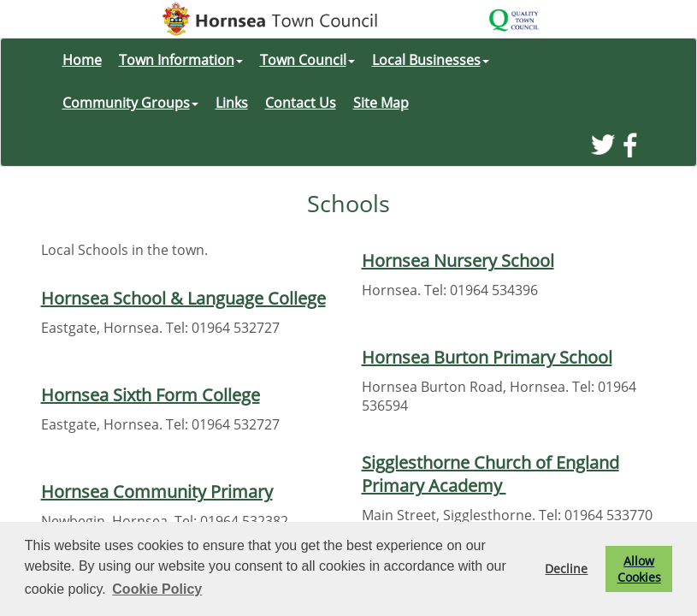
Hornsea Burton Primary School (487, 357)
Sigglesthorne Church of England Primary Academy (490, 474)
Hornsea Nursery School (458, 261)
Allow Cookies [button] (639, 569)
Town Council (307, 60)
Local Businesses (431, 60)
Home (82, 60)
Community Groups (130, 103)
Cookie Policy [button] (157, 589)
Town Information (181, 60)
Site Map (381, 103)
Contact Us (301, 103)
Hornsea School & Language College (183, 298)
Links (232, 103)
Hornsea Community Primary (157, 492)
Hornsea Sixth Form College (151, 395)
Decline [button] (566, 569)
